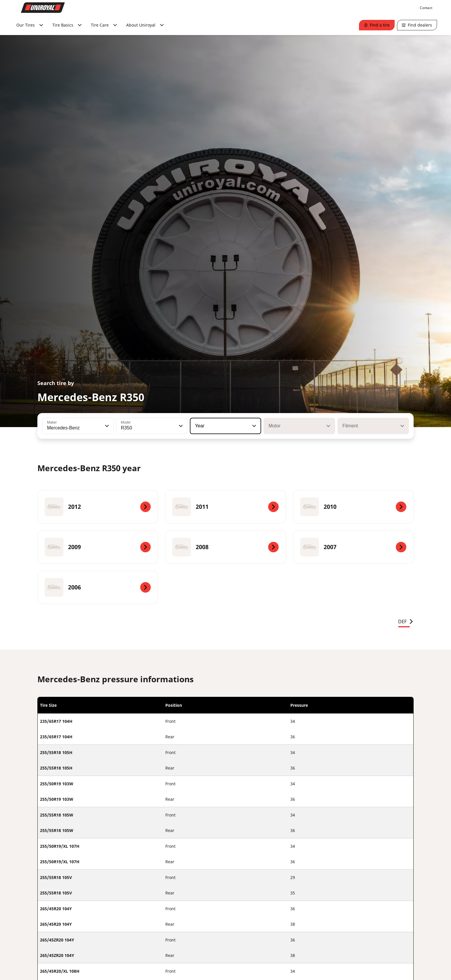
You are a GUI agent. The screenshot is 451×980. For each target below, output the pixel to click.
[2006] (98, 587)
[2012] (98, 507)
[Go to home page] (43, 8)
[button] (106, 426)
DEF (406, 622)
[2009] (98, 547)
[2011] (225, 507)
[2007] (353, 547)
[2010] (353, 507)
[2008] (225, 547)
